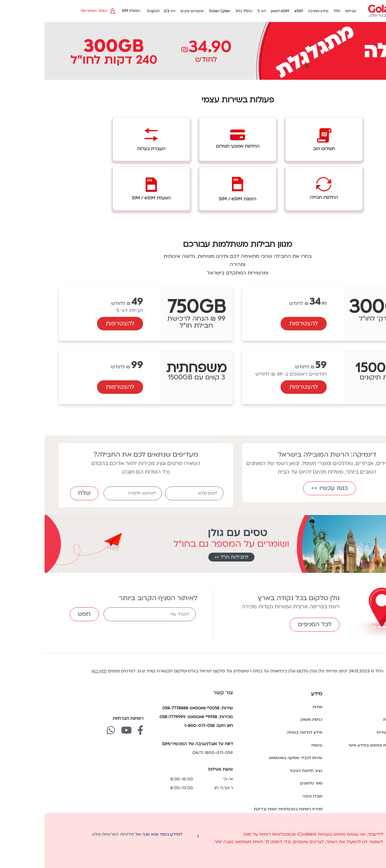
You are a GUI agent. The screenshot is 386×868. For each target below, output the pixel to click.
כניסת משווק (267, 719)
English (109, 11)
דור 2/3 (125, 11)
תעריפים (360, 771)
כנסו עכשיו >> (285, 488)
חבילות (306, 11)
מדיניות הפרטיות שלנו (68, 834)
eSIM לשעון (235, 11)
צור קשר (178, 693)
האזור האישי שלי (55, 11)
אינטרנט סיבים (147, 11)
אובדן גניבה (268, 796)
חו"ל (292, 11)
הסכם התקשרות (353, 719)
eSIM (254, 11)
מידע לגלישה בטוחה (260, 732)
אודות (273, 707)
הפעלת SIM (86, 11)
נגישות (272, 745)
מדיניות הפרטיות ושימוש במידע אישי (336, 745)
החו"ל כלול (199, 11)
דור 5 (217, 11)
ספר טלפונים (267, 783)
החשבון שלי (357, 707)
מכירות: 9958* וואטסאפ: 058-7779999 (152, 717)
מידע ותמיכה (273, 11)
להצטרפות (259, 323)
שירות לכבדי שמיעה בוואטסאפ (251, 758)
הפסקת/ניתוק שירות (350, 732)
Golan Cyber (175, 11)
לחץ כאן (55, 671)
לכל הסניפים (270, 624)
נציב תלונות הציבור (261, 771)
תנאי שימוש (357, 758)
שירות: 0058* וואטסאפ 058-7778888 (153, 708)
